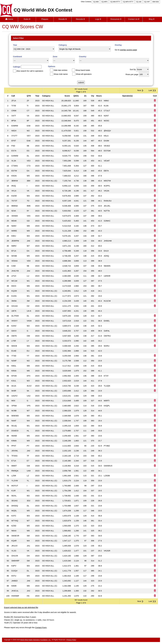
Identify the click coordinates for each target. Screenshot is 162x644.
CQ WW (96, 2)
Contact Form (41, 627)
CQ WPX (104, 2)
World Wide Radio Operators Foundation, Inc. (36, 640)
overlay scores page (128, 50)
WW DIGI (156, 2)
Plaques (45, 19)
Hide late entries (60, 70)
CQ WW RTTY (115, 2)
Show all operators (84, 74)
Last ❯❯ (152, 90)
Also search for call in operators (30, 71)
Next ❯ (141, 90)
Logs (98, 19)
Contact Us (134, 19)
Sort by (133, 69)
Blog (151, 19)
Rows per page (132, 74)
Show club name (61, 74)
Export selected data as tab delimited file (21, 607)
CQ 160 (139, 2)
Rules (27, 19)
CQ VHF (147, 2)
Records (80, 19)
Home (9, 19)
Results (63, 19)
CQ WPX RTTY (128, 2)
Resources (116, 19)
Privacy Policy (71, 640)
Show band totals (83, 70)
